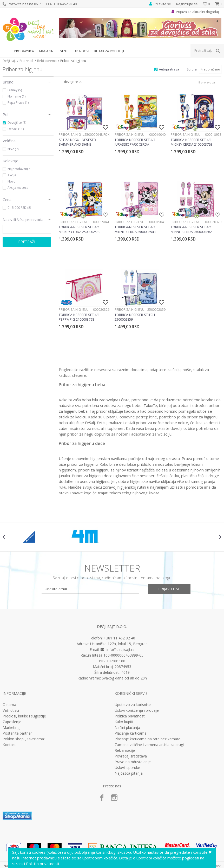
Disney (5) (15, 90)
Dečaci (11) (16, 129)
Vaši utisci (11, 710)
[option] (30, 537)
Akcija (12, 175)
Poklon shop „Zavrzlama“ (24, 739)
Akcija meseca (18, 188)
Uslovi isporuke (127, 768)
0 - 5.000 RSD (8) (19, 208)
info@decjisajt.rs (120, 649)
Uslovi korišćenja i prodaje (137, 710)
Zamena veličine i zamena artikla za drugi (149, 745)
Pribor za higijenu (72, 135)
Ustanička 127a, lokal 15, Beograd (119, 644)
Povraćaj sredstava (131, 756)
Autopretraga (169, 69)
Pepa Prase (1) (18, 103)
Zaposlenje (12, 722)
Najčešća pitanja (129, 773)
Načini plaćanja (127, 728)
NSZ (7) (13, 149)
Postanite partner (17, 733)
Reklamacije (125, 750)
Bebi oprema (47, 61)
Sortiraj (192, 69)
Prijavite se (169, 589)
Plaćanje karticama (131, 733)
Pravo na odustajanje (133, 762)
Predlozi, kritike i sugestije (24, 716)
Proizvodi (27, 61)
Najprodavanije (19, 169)
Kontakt (9, 745)
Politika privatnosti (130, 716)
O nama (9, 705)
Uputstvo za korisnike (133, 705)
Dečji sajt (9, 61)
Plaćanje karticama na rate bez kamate (147, 739)
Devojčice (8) (17, 123)
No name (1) (17, 96)
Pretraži (27, 242)
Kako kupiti (124, 722)
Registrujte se (187, 4)
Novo (12, 181)
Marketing (11, 728)
